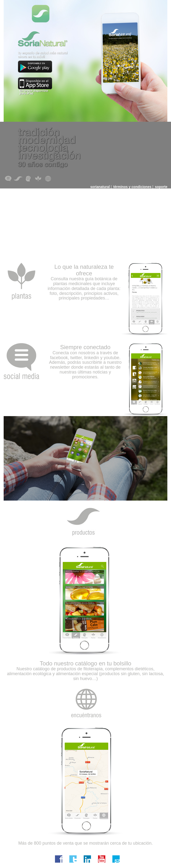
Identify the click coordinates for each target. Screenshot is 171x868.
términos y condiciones (132, 187)
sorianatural (100, 187)
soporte (161, 187)
